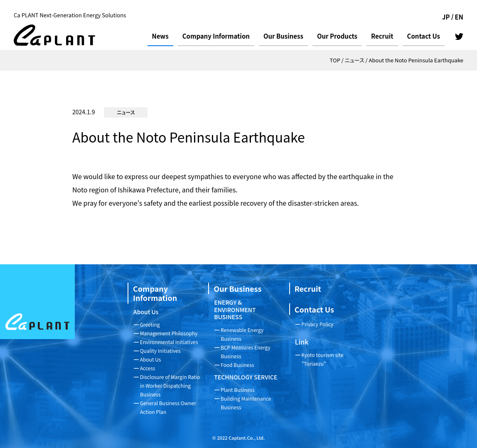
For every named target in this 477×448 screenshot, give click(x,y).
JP (446, 17)
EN (459, 17)
